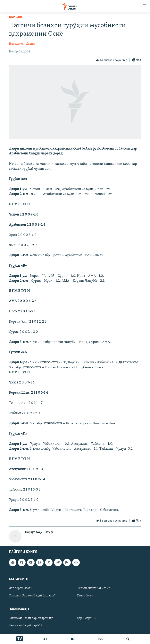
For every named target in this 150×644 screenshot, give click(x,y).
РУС (100, 639)
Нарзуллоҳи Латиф (22, 44)
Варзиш (15, 17)
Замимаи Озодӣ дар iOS (26, 626)
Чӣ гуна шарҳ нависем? (93, 588)
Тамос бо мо (85, 596)
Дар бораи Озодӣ (21, 588)
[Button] (112, 60)
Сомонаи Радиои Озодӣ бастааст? (32, 596)
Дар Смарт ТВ (86, 618)
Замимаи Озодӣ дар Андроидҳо (31, 618)
